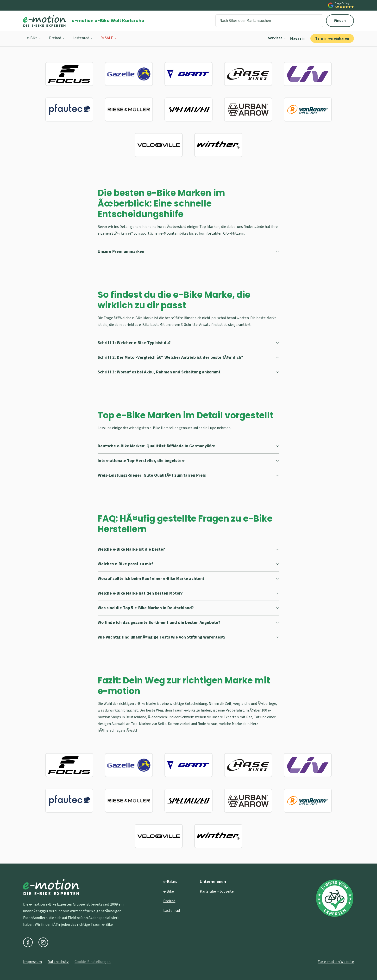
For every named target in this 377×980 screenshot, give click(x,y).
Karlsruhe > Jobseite (217, 891)
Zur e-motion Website (336, 962)
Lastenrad (83, 38)
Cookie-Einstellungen (93, 962)
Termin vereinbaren (332, 38)
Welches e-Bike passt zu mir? (188, 564)
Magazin (297, 38)
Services (277, 38)
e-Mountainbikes (174, 233)
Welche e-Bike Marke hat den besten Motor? (188, 593)
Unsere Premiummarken (188, 252)
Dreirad (57, 38)
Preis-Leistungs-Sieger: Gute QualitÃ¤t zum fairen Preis (188, 475)
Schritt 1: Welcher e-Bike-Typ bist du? (188, 343)
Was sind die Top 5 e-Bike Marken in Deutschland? (188, 608)
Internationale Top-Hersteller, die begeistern (188, 461)
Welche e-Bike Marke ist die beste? (188, 549)
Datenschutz (58, 962)
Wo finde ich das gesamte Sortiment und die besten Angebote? (188, 623)
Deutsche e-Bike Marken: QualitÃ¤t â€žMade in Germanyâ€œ (188, 446)
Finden (340, 21)
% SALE (109, 38)
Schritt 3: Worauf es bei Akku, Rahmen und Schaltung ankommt (188, 372)
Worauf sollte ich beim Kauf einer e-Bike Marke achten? (188, 579)
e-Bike (34, 38)
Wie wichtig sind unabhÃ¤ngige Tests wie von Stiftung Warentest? (188, 637)
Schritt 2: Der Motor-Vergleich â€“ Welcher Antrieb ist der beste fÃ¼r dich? (188, 357)
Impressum (32, 962)
